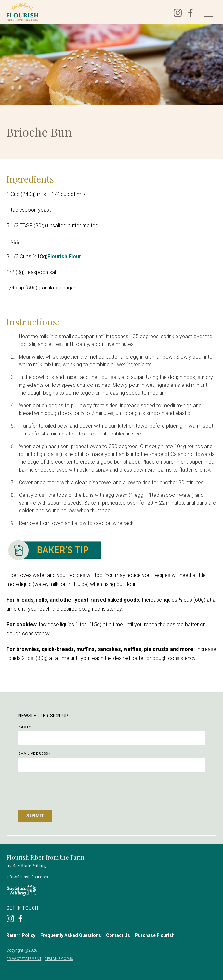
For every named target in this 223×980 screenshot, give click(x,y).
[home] (85, 12)
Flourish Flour (64, 257)
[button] (209, 13)
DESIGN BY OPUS (59, 959)
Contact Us (118, 935)
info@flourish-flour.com (27, 877)
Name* (25, 727)
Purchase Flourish (155, 935)
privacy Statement (24, 959)
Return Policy (21, 935)
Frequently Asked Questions (71, 935)
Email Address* (34, 754)
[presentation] (68, 790)
